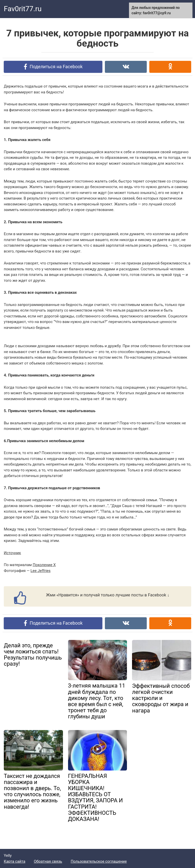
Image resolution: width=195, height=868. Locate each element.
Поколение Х (44, 565)
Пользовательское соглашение (99, 861)
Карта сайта (15, 861)
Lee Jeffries (40, 571)
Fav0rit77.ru (23, 9)
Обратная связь (48, 861)
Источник (12, 553)
